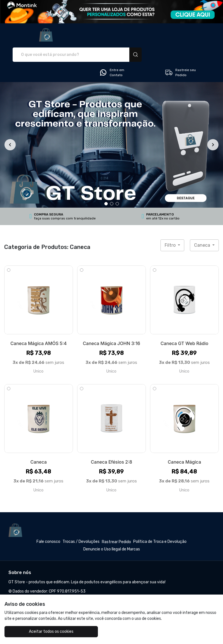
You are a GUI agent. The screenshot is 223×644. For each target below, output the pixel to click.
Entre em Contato (112, 53)
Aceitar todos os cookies (40, 631)
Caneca (203, 225)
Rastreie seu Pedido (180, 53)
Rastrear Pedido (116, 522)
